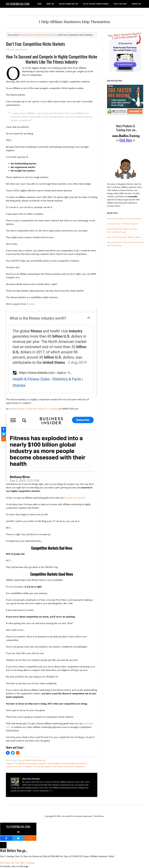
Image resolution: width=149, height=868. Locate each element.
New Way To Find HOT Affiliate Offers (124, 237)
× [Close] (3, 845)
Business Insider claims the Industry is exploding (34, 409)
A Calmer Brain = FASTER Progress (122, 224)
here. (51, 791)
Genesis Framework (83, 816)
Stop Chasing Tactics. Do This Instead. (124, 219)
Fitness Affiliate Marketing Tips (32, 760)
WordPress (99, 816)
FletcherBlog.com (18, 4)
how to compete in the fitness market (35, 766)
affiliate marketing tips (65, 763)
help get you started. (75, 498)
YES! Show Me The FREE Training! (17, 863)
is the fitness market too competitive (69, 766)
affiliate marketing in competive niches (36, 763)
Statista (30, 304)
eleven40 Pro (68, 816)
